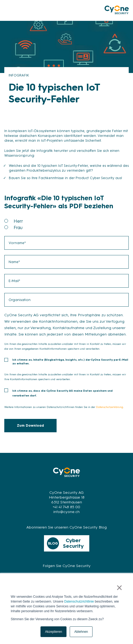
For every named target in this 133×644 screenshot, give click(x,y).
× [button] (119, 588)
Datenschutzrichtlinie (79, 601)
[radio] (71, 221)
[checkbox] (66, 224)
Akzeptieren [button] (53, 632)
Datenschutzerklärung (110, 407)
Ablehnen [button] (81, 632)
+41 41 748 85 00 (66, 507)
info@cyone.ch (66, 512)
